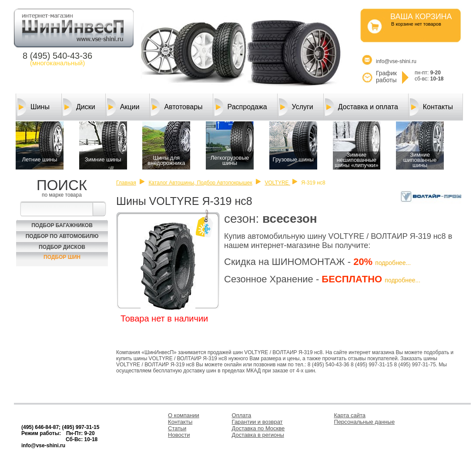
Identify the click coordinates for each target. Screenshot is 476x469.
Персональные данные (365, 422)
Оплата (242, 415)
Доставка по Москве (258, 428)
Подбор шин (62, 257)
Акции (123, 107)
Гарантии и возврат (257, 422)
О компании (184, 415)
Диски (79, 107)
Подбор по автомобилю (62, 236)
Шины (34, 107)
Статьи (177, 428)
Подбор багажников (62, 225)
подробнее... (393, 263)
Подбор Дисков (62, 247)
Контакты (431, 107)
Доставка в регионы (258, 435)
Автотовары (177, 107)
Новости (179, 435)
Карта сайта (350, 415)
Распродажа (241, 107)
